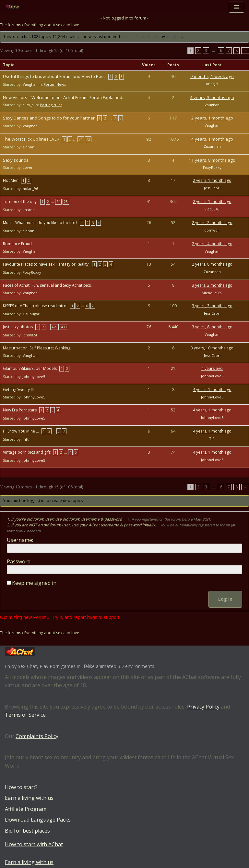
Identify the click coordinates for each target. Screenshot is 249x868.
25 (66, 202)
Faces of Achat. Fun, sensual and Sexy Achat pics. (47, 285)
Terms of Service (25, 715)
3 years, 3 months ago (212, 306)
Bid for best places (27, 831)
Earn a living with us (29, 798)
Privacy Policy (203, 707)
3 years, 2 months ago (212, 285)
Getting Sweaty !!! (18, 390)
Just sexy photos (18, 327)
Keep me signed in (34, 583)
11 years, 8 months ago (212, 160)
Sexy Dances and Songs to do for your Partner (49, 118)
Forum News (55, 84)
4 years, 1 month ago (212, 139)
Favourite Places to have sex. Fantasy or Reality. (46, 264)
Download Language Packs (38, 820)
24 (58, 202)
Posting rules (51, 105)
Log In (225, 599)
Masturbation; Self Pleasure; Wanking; (37, 348)
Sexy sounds (16, 160)
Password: (19, 561)
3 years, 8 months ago (212, 327)
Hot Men (11, 180)
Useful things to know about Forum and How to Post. (54, 76)
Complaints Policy (37, 736)
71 (81, 139)
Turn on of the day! (20, 201)
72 (88, 139)
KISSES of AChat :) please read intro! (35, 306)
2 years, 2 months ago (212, 223)
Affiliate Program (26, 809)
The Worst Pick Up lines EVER (31, 139)
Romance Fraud (17, 244)
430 (64, 327)
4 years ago (212, 368)
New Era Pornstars (20, 410)
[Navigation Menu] (237, 7)
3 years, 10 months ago (212, 348)
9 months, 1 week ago (212, 76)
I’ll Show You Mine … (21, 431)
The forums (11, 25)
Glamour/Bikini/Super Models (30, 368)
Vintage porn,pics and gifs (27, 452)
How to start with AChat (34, 844)
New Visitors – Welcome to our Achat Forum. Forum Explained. (63, 97)
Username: (20, 540)
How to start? (21, 787)
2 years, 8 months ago (212, 264)
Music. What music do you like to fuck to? (40, 223)
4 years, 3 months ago (212, 97)
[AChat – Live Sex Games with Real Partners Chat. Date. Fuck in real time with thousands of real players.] (14, 7)
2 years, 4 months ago (212, 244)
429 (54, 327)
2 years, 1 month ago (140, 37)
